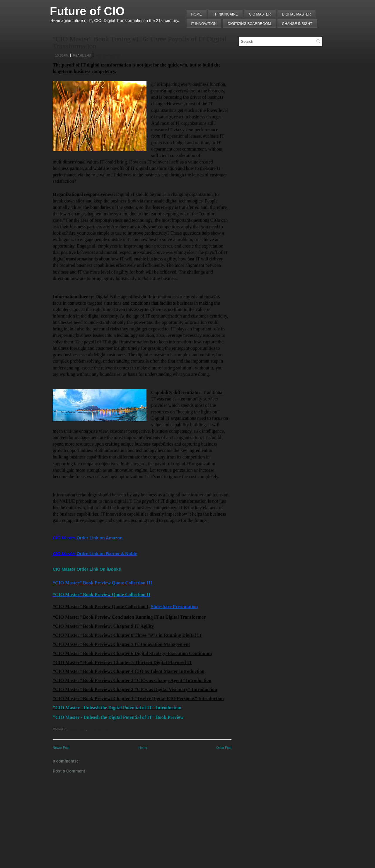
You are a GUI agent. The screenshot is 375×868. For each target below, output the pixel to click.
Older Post (224, 748)
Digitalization (77, 729)
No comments (108, 55)
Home (197, 14)
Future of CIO (87, 11)
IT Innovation (204, 24)
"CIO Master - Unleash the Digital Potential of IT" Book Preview (118, 717)
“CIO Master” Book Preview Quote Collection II (102, 595)
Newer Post (61, 748)
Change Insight (297, 24)
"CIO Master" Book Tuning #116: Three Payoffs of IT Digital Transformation (140, 42)
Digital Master (297, 14)
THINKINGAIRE (225, 14)
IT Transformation (100, 729)
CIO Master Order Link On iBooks (87, 569)
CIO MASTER (260, 14)
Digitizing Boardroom (249, 24)
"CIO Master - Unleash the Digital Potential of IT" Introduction (117, 708)
